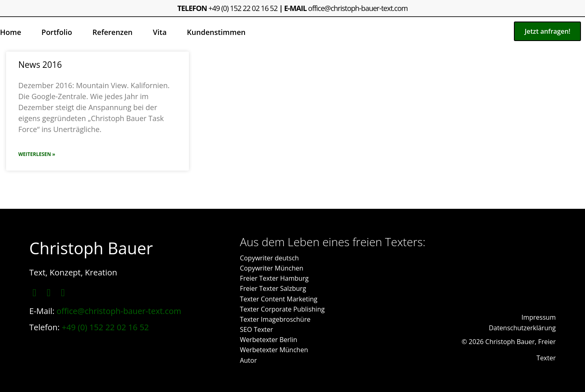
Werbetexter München (274, 350)
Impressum (539, 317)
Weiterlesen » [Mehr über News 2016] (37, 154)
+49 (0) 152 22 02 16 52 (243, 8)
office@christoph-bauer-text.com (358, 8)
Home (11, 32)
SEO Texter (256, 329)
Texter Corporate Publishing (282, 309)
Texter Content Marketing (278, 299)
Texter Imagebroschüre (275, 319)
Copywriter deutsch (269, 258)
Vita (160, 32)
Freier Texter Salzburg (273, 288)
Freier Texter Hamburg (274, 278)
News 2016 (40, 65)
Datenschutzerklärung (522, 328)
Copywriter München (271, 268)
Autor (248, 360)
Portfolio (57, 32)
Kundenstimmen (216, 32)
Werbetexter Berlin (268, 340)
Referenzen (113, 32)
